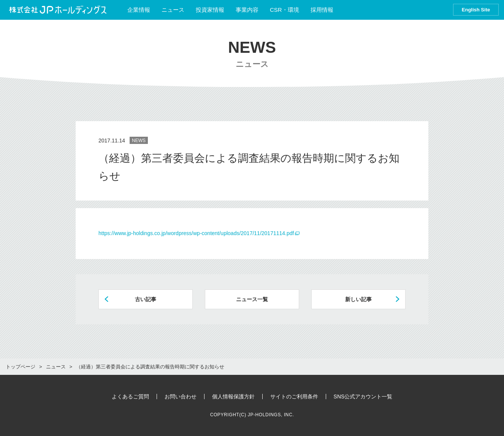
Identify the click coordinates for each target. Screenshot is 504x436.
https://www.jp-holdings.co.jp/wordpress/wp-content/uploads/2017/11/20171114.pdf (196, 233)
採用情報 (325, 10)
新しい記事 (358, 299)
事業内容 (247, 10)
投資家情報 (210, 10)
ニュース (173, 10)
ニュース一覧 (252, 299)
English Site (476, 10)
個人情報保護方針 (233, 397)
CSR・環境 (284, 10)
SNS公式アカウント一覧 (363, 397)
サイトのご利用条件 (294, 397)
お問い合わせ (181, 397)
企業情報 (139, 10)
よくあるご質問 (130, 397)
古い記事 (146, 299)
